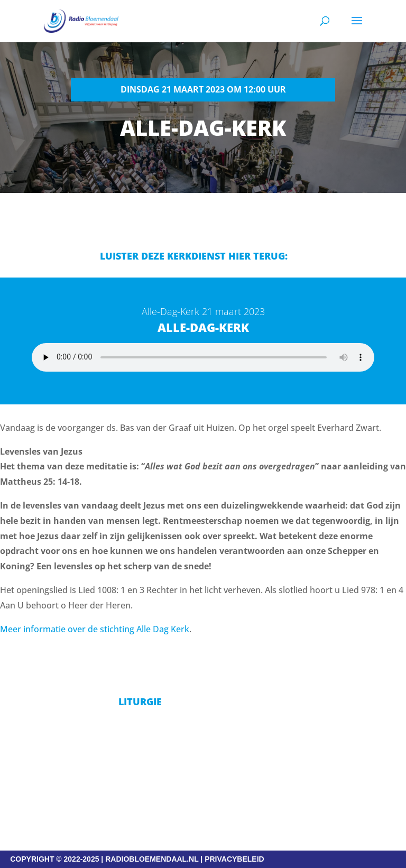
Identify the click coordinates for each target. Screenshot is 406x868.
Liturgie (140, 701)
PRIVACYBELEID (234, 859)
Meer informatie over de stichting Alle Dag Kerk (95, 629)
